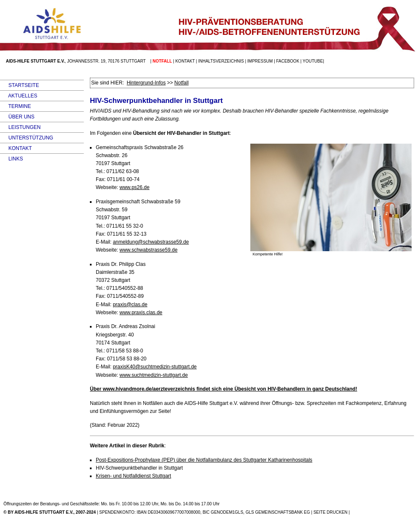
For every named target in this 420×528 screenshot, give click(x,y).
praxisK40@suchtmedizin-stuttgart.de (155, 367)
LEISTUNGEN (20, 127)
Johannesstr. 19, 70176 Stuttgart (106, 61)
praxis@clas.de (130, 305)
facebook (288, 61)
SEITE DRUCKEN (330, 512)
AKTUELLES (19, 96)
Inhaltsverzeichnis (221, 61)
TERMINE (16, 106)
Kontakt (185, 61)
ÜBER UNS (17, 117)
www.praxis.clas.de (141, 313)
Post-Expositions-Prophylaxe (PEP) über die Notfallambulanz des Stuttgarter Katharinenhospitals (204, 460)
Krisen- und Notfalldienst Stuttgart (133, 476)
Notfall (181, 83)
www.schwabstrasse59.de (148, 250)
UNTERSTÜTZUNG (27, 138)
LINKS (12, 159)
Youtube (313, 61)
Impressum (260, 61)
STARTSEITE (20, 85)
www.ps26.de (134, 187)
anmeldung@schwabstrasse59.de (151, 242)
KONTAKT (16, 148)
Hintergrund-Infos (146, 83)
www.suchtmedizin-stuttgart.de (154, 375)
